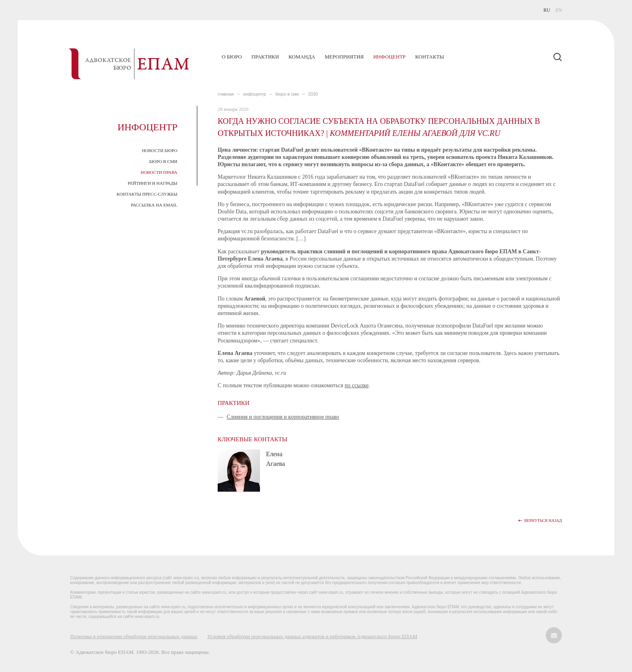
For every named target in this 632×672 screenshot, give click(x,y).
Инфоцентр (389, 57)
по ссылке (357, 385)
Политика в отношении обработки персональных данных (134, 636)
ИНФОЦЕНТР (255, 94)
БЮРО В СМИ (287, 94)
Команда (302, 57)
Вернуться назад (543, 521)
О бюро (232, 57)
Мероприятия (344, 57)
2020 (313, 94)
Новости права (159, 172)
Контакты (430, 57)
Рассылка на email (154, 205)
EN (559, 10)
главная (226, 94)
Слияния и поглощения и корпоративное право (283, 417)
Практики (265, 57)
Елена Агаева (275, 459)
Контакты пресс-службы (147, 194)
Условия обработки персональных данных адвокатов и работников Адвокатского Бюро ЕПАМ (312, 636)
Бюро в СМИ (163, 161)
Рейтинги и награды (153, 183)
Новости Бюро (160, 150)
